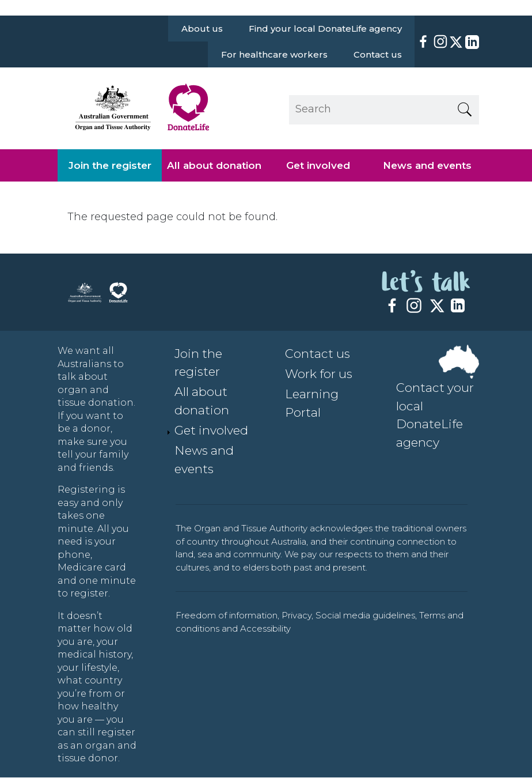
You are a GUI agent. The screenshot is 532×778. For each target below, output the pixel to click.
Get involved (318, 165)
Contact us (378, 54)
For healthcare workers (274, 54)
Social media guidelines (365, 615)
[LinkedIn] (471, 42)
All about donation (214, 165)
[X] (456, 42)
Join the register (110, 165)
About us (202, 29)
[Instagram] (440, 41)
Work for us (319, 374)
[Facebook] (423, 41)
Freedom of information (227, 615)
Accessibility (265, 628)
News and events (427, 165)
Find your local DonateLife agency (325, 29)
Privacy (297, 615)
